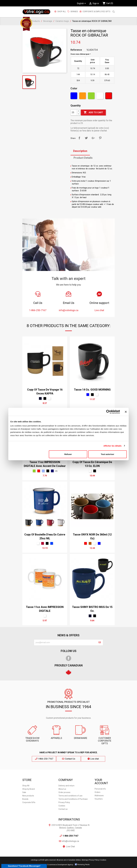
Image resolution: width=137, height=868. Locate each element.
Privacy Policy (64, 802)
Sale (24, 792)
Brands (25, 799)
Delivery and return (66, 786)
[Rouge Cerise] (43, 543)
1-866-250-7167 (44, 759)
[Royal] (52, 543)
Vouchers (99, 799)
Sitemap (85, 860)
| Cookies (103, 860)
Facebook (68, 658)
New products (28, 796)
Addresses (99, 796)
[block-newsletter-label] (65, 642)
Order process (64, 792)
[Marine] (40, 398)
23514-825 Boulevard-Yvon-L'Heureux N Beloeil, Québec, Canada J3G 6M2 (70, 828)
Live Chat (71, 847)
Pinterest (100, 138)
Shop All (61, 12)
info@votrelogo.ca (70, 841)
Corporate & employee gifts (96, 12)
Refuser (68, 454)
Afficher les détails (112, 446)
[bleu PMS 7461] (43, 471)
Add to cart (93, 113)
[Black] (45, 398)
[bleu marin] (52, 471)
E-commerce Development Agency (60, 865)
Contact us (63, 809)
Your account (101, 782)
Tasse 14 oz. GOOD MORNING (92, 390)
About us (62, 789)
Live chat (93, 759)
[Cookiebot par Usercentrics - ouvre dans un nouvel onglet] (108, 412)
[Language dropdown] (82, 4)
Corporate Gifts (29, 802)
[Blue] (74, 96)
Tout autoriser (108, 454)
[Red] (109, 96)
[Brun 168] (90, 543)
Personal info (100, 789)
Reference (76, 50)
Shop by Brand (28, 789)
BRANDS (74, 12)
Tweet (86, 138)
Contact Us (68, 759)
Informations (69, 819)
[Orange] (83, 96)
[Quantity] (74, 113)
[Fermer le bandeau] (126, 412)
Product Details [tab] (83, 158)
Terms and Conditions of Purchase (73, 799)
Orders (97, 792)
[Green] (92, 96)
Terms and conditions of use (70, 796)
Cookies (62, 806)
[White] (100, 96)
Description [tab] (80, 151)
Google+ (93, 138)
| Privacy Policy (94, 860)
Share (79, 138)
